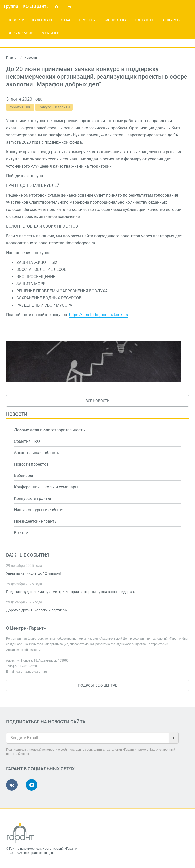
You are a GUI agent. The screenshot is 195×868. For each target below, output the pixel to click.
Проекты (87, 20)
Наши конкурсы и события (39, 510)
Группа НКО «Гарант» (26, 6)
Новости (16, 20)
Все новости (98, 401)
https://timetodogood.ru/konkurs (99, 315)
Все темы (23, 533)
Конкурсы (170, 20)
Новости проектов (31, 464)
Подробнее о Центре (97, 685)
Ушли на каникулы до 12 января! (34, 573)
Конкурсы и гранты (54, 107)
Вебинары (23, 476)
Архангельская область (37, 453)
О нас (66, 20)
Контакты (144, 20)
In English (50, 33)
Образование (20, 33)
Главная (12, 58)
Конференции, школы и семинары (46, 487)
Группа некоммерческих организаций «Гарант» (43, 849)
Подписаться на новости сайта (46, 722)
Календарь (43, 20)
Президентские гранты (36, 521)
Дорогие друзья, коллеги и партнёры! (37, 610)
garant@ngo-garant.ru (32, 672)
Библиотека (115, 20)
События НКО (20, 107)
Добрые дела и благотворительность (49, 430)
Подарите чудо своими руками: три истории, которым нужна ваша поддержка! (72, 592)
